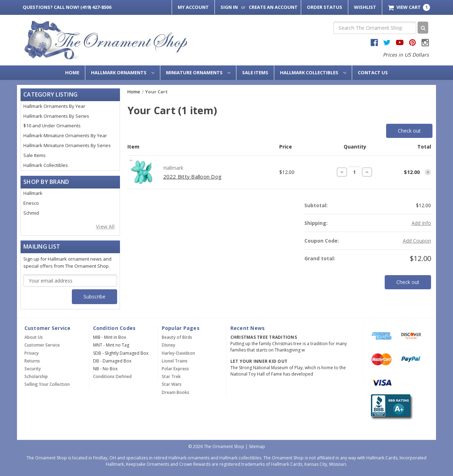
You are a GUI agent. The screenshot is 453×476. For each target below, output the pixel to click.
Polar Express (175, 369)
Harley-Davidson (178, 353)
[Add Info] (421, 223)
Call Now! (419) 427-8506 (67, 7)
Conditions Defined (112, 376)
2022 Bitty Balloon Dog (193, 176)
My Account (193, 7)
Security (33, 369)
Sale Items (255, 72)
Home (72, 72)
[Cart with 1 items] (409, 7)
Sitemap (257, 446)
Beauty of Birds (177, 337)
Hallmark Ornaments (123, 72)
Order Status (325, 7)
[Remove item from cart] (428, 172)
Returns (32, 361)
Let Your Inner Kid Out (259, 361)
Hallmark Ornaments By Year (54, 106)
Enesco (31, 203)
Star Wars (172, 384)
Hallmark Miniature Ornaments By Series (67, 145)
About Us (34, 337)
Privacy (31, 353)
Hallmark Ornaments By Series (56, 116)
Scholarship (36, 376)
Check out (409, 131)
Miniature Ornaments (198, 72)
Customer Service (42, 345)
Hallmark (33, 193)
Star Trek (171, 376)
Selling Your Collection (47, 384)
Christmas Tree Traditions (264, 337)
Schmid (31, 213)
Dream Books (176, 392)
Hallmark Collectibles (313, 72)
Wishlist (365, 7)
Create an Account (273, 7)
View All (105, 227)
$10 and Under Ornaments (52, 126)
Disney (168, 345)
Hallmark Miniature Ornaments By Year (65, 135)
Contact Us (373, 72)
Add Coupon (417, 241)
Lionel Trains (175, 361)
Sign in (229, 7)
